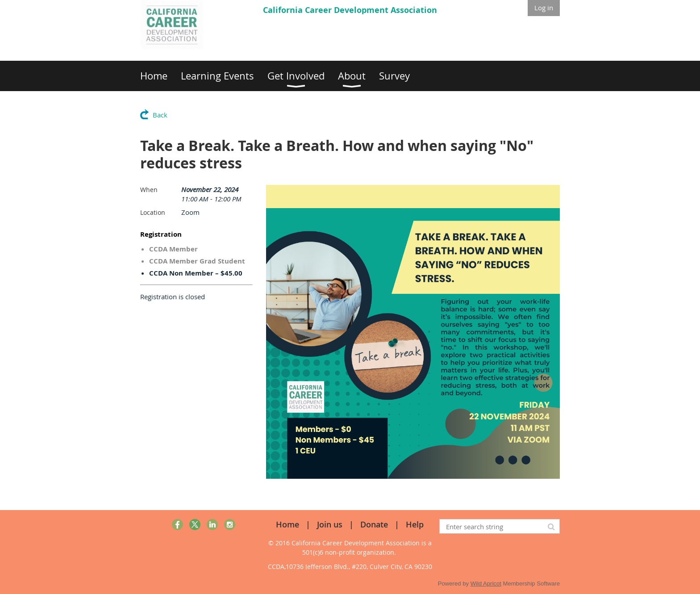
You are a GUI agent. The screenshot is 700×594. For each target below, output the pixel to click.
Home (287, 524)
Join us (330, 524)
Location (153, 212)
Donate (374, 524)
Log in (544, 8)
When (149, 190)
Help (415, 524)
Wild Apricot (486, 584)
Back (160, 115)
